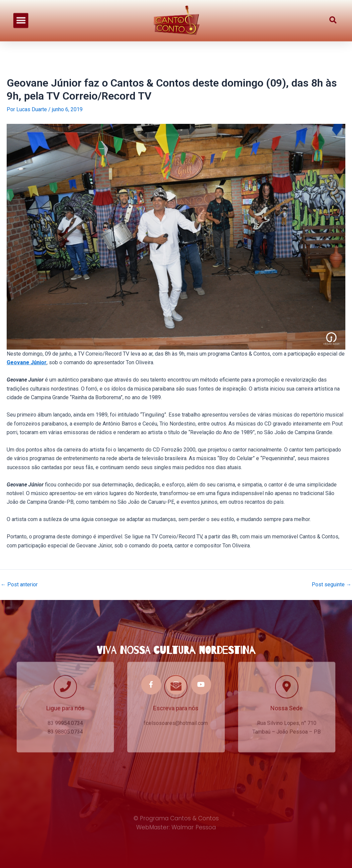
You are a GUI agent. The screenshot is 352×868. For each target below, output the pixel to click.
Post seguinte (332, 585)
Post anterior (19, 585)
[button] (21, 16)
